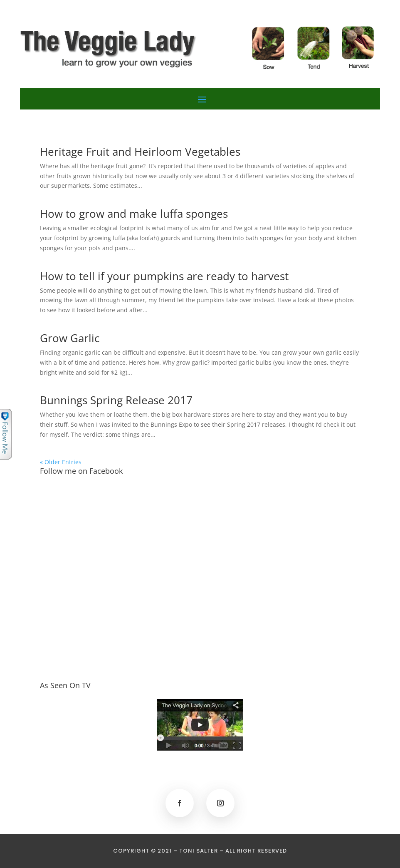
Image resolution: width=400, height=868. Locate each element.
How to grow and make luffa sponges (134, 214)
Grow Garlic (70, 338)
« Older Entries (61, 462)
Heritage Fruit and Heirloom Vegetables (140, 152)
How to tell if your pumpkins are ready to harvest (164, 276)
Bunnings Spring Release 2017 (116, 400)
